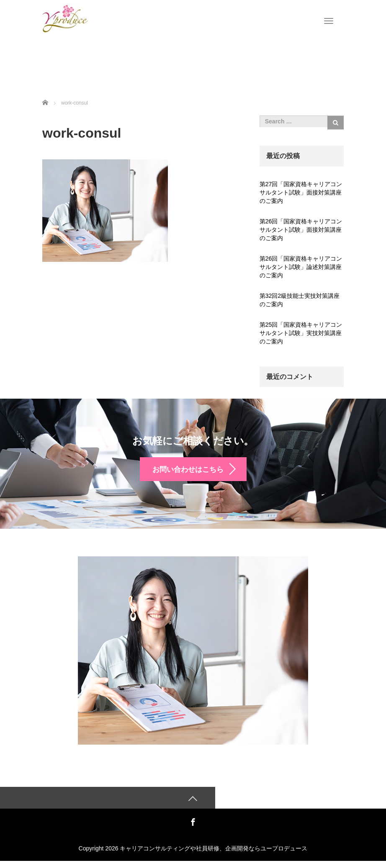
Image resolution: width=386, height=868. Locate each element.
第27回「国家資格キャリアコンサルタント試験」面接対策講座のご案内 (301, 192)
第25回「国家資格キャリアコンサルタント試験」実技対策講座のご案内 (301, 333)
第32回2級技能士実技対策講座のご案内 (300, 300)
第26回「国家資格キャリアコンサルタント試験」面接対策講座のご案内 (301, 230)
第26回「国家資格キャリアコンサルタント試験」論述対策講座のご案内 (301, 267)
